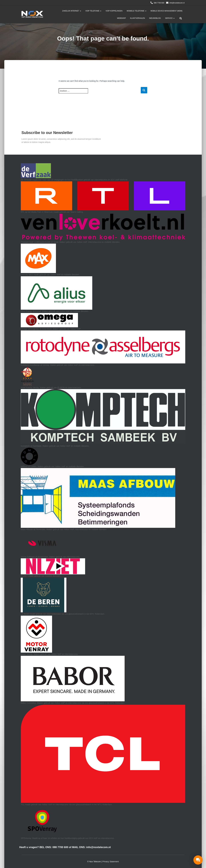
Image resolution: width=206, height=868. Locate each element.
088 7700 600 (159, 3)
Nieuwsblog (155, 18)
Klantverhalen (137, 18)
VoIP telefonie (93, 11)
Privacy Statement (111, 862)
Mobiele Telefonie (136, 11)
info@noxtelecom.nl (177, 3)
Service (170, 18)
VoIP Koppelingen (114, 11)
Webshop (121, 18)
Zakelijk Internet (72, 11)
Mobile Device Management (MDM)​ (167, 11)
